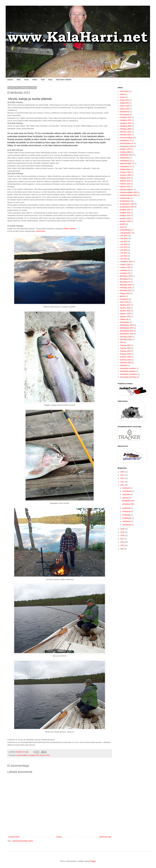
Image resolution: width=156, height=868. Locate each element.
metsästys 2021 (34, 755)
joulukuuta (127, 488)
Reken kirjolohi (70, 229)
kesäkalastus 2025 (127, 207)
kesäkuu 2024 (125, 218)
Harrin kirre (41, 231)
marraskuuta (127, 491)
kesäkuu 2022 (125, 213)
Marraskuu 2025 (126, 276)
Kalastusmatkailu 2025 (128, 192)
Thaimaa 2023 (125, 345)
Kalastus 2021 (125, 178)
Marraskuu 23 (125, 279)
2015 (123, 545)
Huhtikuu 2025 (125, 152)
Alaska (122, 94)
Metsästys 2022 (126, 290)
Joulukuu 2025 (125, 175)
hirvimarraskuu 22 (127, 143)
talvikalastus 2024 (127, 331)
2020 (123, 529)
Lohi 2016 (124, 239)
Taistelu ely (124, 319)
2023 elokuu (124, 91)
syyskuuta (126, 494)
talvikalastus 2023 (127, 328)
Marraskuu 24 (125, 282)
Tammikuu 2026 (126, 340)
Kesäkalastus (125, 201)
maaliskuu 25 (125, 273)
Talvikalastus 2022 (127, 325)
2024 (123, 475)
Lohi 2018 (124, 244)
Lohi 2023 (124, 259)
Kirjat (50, 80)
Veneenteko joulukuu (128, 371)
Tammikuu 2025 (126, 337)
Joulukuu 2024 (125, 172)
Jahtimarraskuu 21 (127, 164)
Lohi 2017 (124, 242)
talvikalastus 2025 (127, 334)
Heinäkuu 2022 (126, 120)
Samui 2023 (124, 302)
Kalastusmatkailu (126, 190)
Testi (122, 342)
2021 (123, 485)
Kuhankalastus (125, 230)
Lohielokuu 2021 (128, 504)
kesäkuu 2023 (125, 215)
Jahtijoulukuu (125, 158)
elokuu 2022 (124, 103)
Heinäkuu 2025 (126, 129)
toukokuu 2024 (125, 360)
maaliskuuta (127, 518)
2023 (123, 478)
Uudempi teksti (14, 837)
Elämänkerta (125, 112)
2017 (123, 539)
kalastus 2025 (125, 187)
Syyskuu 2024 (125, 314)
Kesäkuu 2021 (125, 210)
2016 (123, 542)
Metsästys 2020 (126, 285)
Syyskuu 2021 (45, 755)
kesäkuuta (127, 508)
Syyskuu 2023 (125, 311)
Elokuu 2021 (125, 100)
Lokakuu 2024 (125, 265)
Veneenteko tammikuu (128, 377)
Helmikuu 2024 (126, 132)
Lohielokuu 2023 (126, 262)
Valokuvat (124, 365)
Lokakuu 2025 (125, 267)
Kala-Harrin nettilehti (64, 80)
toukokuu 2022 (125, 357)
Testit (43, 80)
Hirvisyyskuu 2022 (127, 146)
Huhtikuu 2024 (125, 149)
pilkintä (122, 296)
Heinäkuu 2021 (126, 117)
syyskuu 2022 (125, 308)
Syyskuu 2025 (125, 316)
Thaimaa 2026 (125, 354)
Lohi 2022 (124, 256)
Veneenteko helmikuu (128, 368)
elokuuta (126, 498)
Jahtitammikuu (125, 169)
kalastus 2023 (125, 181)
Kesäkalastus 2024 (127, 204)
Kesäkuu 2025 (125, 221)
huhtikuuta (127, 515)
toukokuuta (127, 511)
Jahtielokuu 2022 (126, 155)
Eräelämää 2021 (128, 501)
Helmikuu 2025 (126, 135)
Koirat (122, 227)
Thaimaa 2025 (125, 351)
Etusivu (10, 80)
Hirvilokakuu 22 (126, 140)
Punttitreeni (124, 299)
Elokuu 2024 (125, 106)
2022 (123, 482)
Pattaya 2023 (125, 293)
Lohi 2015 (124, 236)
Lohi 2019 (124, 247)
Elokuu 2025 (125, 109)
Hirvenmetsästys (22, 755)
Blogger (93, 861)
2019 (123, 532)
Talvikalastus (125, 322)
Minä (19, 80)
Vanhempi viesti (105, 837)
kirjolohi (123, 224)
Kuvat (26, 80)
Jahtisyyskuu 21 (126, 167)
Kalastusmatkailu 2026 (128, 195)
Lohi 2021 (124, 253)
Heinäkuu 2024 (126, 126)
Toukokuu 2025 (126, 363)
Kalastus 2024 (125, 184)
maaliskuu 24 (125, 270)
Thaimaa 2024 (125, 348)
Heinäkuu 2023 (126, 123)
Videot (35, 80)
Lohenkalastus (125, 233)
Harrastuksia (125, 115)
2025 (123, 472)
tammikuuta (127, 525)
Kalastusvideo (125, 198)
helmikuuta (127, 521)
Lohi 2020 (124, 250)
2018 (123, 536)
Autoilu (122, 97)
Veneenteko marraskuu (129, 374)
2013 (123, 549)
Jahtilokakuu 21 (126, 161)
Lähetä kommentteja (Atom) (22, 841)
